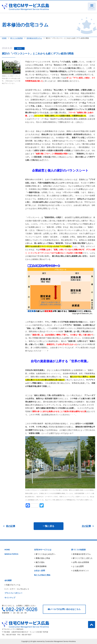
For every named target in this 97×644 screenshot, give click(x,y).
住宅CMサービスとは (43, 550)
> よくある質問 (77, 566)
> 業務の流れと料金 (42, 558)
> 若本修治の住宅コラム (81, 554)
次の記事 (86, 526)
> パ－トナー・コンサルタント (17, 589)
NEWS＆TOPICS (11, 554)
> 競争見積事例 (40, 566)
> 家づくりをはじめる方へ (45, 554)
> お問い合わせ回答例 (80, 562)
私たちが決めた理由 (42, 575)
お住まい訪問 (40, 571)
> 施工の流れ (39, 562)
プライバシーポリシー (13, 593)
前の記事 (11, 526)
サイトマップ (10, 598)
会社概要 (8, 580)
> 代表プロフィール (12, 585)
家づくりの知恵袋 (78, 550)
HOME (7, 550)
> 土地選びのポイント (80, 571)
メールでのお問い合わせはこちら (64, 609)
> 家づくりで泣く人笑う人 (82, 558)
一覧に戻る (48, 526)
